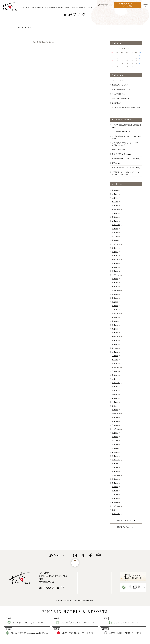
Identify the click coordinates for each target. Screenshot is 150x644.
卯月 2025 (115, 233)
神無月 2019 (116, 460)
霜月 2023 (115, 271)
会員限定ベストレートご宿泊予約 (128, 5)
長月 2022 (115, 325)
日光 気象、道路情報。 (121, 98)
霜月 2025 (115, 206)
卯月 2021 (115, 391)
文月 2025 (115, 221)
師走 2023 (115, 267)
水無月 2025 (116, 225)
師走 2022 (115, 317)
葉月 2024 (115, 252)
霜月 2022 (115, 321)
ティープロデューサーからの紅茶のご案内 (126, 109)
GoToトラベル (117, 80)
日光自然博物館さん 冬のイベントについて (126, 137)
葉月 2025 (115, 217)
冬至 (116, 163)
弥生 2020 (115, 441)
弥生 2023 (115, 302)
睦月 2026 (115, 198)
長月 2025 (115, 213)
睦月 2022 (115, 356)
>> (133, 48)
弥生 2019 (115, 487)
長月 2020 (115, 417)
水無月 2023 (116, 290)
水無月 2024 (116, 260)
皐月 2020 (115, 433)
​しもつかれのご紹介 (121, 132)
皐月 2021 (115, 387)
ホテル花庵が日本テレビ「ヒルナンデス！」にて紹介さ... (126, 144)
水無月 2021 (116, 383)
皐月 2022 (115, 340)
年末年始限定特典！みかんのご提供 (126, 159)
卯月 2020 (115, 437)
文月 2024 (115, 256)
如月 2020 (115, 445)
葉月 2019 (115, 468)
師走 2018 (115, 502)
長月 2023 (115, 279)
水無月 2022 (116, 337)
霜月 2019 (115, 456)
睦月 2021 (115, 402)
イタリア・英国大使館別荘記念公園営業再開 (126, 126)
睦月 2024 (115, 263)
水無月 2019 (116, 475)
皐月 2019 (115, 479)
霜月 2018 (115, 498)
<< (119, 48)
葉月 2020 (115, 421)
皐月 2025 (115, 229)
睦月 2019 (115, 495)
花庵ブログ (27, 28)
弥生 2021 (115, 394)
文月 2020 (115, 425)
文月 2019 (115, 471)
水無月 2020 (116, 429)
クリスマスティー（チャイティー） (126, 168)
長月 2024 (115, 248)
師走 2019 (115, 452)
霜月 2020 (115, 410)
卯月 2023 (115, 298)
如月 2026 (115, 194)
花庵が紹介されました (120, 85)
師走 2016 (115, 510)
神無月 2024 (116, 244)
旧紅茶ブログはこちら (125, 527)
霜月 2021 (115, 364)
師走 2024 (115, 236)
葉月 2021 (115, 375)
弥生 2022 (115, 348)
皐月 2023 (115, 294)
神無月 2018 (116, 506)
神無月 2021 (116, 367)
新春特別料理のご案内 (122, 154)
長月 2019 (115, 464)
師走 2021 (115, 360)
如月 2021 (115, 398)
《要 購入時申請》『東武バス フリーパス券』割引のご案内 (125, 173)
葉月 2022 (115, 329)
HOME (18, 28)
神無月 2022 (116, 314)
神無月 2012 (116, 514)
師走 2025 (115, 202)
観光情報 (116, 103)
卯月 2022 (115, 344)
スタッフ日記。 (118, 94)
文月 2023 (115, 286)
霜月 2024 (115, 240)
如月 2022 (115, 352)
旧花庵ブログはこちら (125, 521)
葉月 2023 (115, 283)
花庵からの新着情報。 (121, 89)
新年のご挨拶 (119, 150)
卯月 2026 (115, 190)
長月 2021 (115, 371)
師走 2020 (115, 406)
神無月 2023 (116, 275)
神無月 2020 (116, 414)
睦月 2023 (115, 310)
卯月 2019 (115, 483)
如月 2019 (115, 491)
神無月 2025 (116, 209)
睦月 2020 (115, 448)
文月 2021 (115, 379)
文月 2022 (115, 333)
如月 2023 (115, 306)
